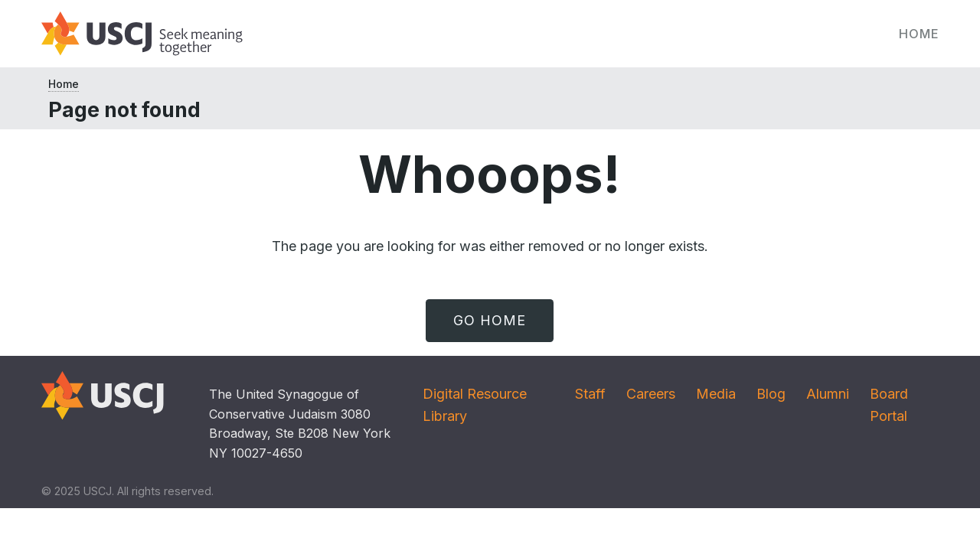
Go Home (490, 320)
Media (716, 394)
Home (919, 34)
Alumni (828, 394)
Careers (651, 394)
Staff (590, 394)
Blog (771, 394)
